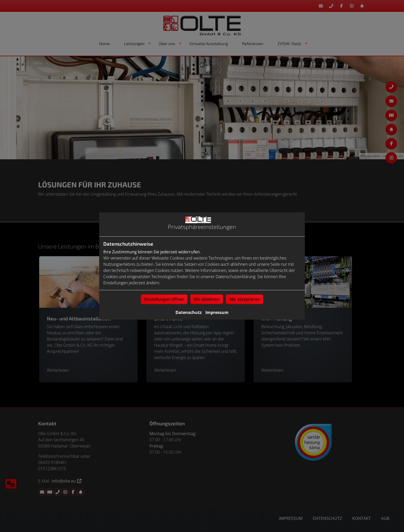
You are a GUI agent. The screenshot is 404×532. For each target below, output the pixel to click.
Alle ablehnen (207, 299)
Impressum (217, 312)
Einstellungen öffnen (164, 299)
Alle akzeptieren (245, 299)
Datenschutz (189, 312)
